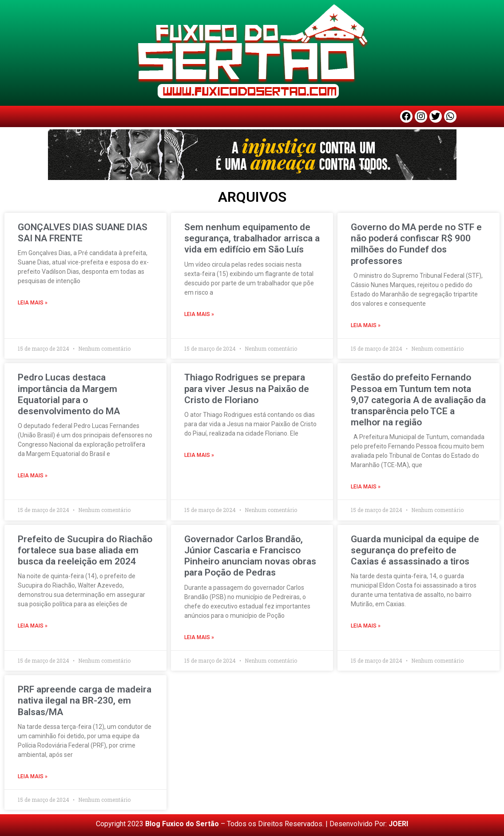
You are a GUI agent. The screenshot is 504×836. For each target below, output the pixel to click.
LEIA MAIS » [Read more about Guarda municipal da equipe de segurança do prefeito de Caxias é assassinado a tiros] (366, 626)
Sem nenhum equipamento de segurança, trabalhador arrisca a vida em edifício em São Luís (252, 238)
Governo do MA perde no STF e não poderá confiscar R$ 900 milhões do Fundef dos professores (416, 244)
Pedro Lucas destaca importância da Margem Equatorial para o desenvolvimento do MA (69, 394)
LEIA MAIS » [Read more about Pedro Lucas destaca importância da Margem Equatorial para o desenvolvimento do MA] (33, 476)
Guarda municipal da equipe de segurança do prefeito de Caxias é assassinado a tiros (415, 550)
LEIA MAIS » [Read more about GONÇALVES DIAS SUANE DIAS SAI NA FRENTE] (33, 303)
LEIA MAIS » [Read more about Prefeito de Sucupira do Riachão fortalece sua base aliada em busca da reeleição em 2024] (33, 626)
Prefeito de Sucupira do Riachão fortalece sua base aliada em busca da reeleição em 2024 (85, 550)
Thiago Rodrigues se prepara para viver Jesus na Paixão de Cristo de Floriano (247, 388)
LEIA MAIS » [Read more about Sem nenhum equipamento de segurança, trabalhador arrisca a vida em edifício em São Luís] (199, 314)
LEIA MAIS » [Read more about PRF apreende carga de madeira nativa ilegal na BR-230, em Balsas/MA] (33, 776)
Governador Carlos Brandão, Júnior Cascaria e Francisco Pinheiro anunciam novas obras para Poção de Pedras (250, 556)
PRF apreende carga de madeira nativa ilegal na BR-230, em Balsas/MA (85, 700)
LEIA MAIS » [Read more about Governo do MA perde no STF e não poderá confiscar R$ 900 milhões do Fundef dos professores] (366, 325)
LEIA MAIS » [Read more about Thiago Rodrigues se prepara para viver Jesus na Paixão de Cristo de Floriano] (199, 455)
